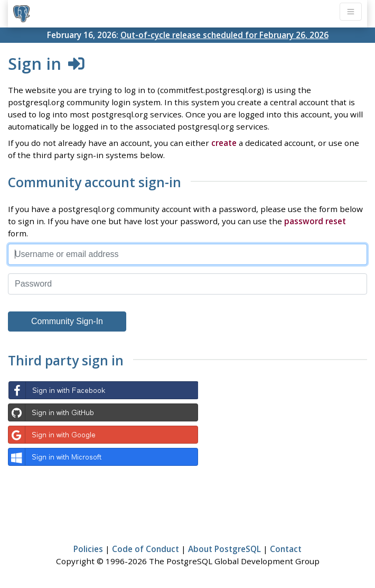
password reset (315, 221)
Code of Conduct (146, 549)
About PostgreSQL (224, 549)
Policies (88, 549)
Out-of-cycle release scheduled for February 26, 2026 (224, 35)
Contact (286, 549)
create (224, 143)
